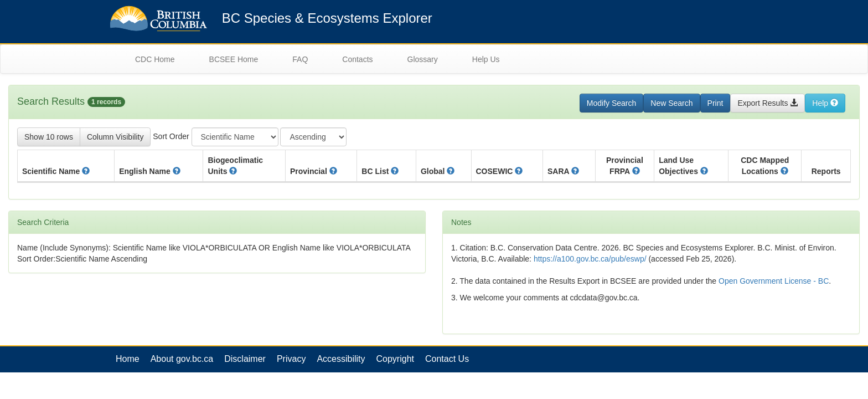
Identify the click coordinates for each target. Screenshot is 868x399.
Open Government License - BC (774, 281)
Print (715, 103)
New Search (671, 103)
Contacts (357, 59)
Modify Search (611, 103)
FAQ (300, 59)
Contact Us (447, 359)
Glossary (423, 59)
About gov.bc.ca (182, 359)
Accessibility (341, 359)
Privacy (291, 359)
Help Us (486, 59)
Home (128, 359)
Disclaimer (245, 359)
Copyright (395, 359)
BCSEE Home (234, 59)
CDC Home (155, 59)
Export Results (768, 103)
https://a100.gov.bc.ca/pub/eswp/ (590, 259)
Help (825, 103)
